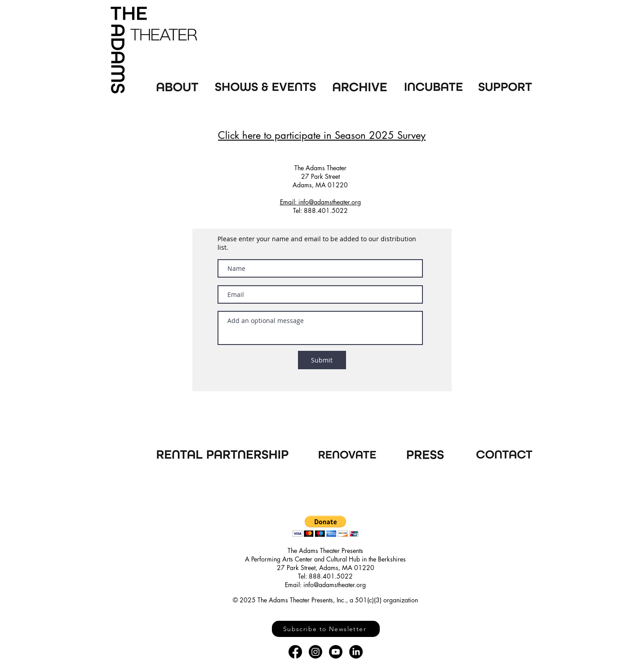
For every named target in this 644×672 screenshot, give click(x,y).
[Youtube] (336, 652)
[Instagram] (315, 652)
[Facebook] (295, 652)
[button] (326, 526)
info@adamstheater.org (335, 585)
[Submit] (322, 360)
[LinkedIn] (356, 652)
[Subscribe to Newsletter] (326, 629)
